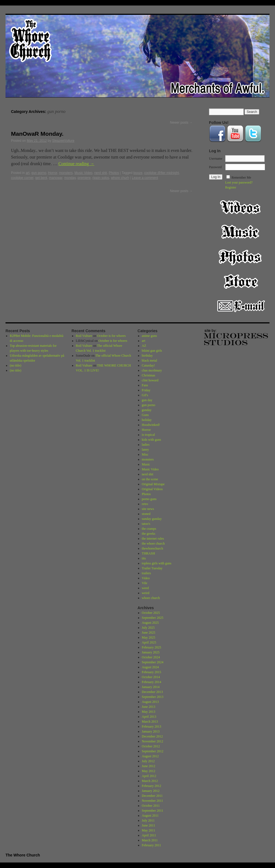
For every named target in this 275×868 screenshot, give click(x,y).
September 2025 (153, 618)
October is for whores (111, 336)
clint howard (150, 380)
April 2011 (149, 835)
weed (145, 588)
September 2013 (153, 697)
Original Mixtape (153, 484)
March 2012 (150, 781)
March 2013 (150, 722)
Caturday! (148, 365)
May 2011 (149, 830)
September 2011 (153, 811)
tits (144, 558)
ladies (146, 445)
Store (241, 281)
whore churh (120, 178)
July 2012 (148, 761)
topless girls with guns (157, 563)
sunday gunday (152, 519)
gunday (147, 410)
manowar (56, 178)
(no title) (16, 365)
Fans (145, 385)
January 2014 (151, 687)
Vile (145, 583)
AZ (144, 346)
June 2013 (149, 707)
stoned (146, 514)
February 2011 (152, 845)
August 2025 (150, 623)
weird (146, 593)
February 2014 (152, 682)
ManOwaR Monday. (37, 134)
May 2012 (149, 771)
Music (241, 232)
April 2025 (149, 642)
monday (70, 178)
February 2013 (152, 726)
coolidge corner (22, 178)
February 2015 (152, 672)
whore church (151, 598)
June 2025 (149, 633)
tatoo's (146, 524)
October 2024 (151, 657)
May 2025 (149, 637)
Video (241, 207)
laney (145, 450)
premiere (84, 178)
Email (241, 306)
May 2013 (149, 712)
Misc (145, 454)
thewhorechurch (152, 548)
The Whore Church (23, 855)
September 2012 (153, 751)
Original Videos (152, 489)
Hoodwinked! (151, 425)
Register (231, 187)
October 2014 (151, 677)
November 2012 (153, 741)
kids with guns (152, 440)
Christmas (149, 375)
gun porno (39, 173)
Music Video (83, 173)
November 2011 (152, 801)
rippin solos (101, 178)
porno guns (149, 499)
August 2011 (150, 816)
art (28, 173)
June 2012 (149, 766)
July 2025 (148, 628)
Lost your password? (239, 182)
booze (138, 173)
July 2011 (148, 820)
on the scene (150, 479)
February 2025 (152, 647)
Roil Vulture (84, 336)
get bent (41, 178)
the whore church (153, 543)
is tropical (148, 435)
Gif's (145, 395)
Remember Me (241, 178)
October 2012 (151, 746)
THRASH (148, 553)
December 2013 (152, 692)
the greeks (149, 534)
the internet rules (153, 539)
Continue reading (76, 164)
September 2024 (153, 662)
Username (216, 159)
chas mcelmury (152, 370)
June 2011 (149, 825)
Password (215, 167)
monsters (66, 173)
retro (145, 504)
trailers (146, 573)
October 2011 (151, 806)
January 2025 (151, 652)
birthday (147, 356)
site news (148, 509)
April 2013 (149, 717)
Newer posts (181, 123)
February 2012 (152, 786)
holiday (147, 420)
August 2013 (150, 702)
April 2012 (149, 776)
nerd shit (101, 173)
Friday (146, 390)
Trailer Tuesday (152, 568)
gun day (147, 400)
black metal (150, 360)
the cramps (149, 529)
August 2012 (150, 756)
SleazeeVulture (63, 141)
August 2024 (150, 667)
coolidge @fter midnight (161, 173)
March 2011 (150, 840)
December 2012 (152, 736)
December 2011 (152, 796)
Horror (53, 173)
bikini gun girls (152, 351)
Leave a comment (145, 178)
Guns (145, 415)
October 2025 (151, 613)
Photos (114, 173)
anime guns (149, 336)
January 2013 (151, 731)
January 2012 (151, 791)
